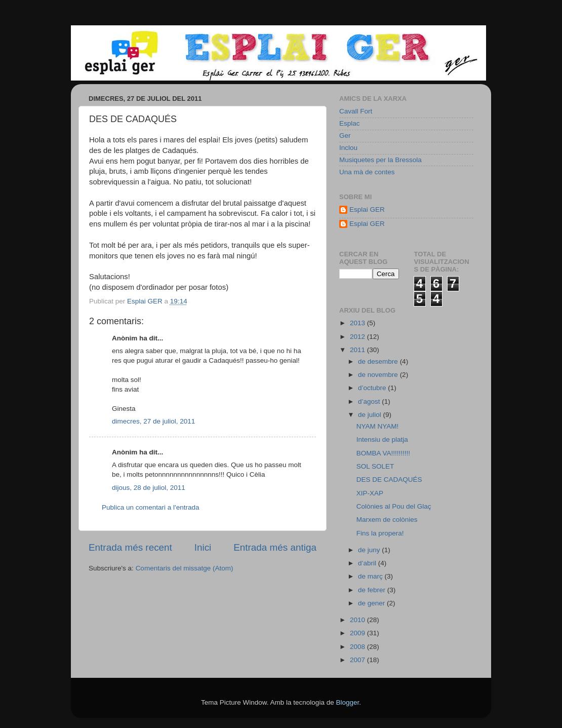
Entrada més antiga (275, 547)
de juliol (371, 415)
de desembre (379, 361)
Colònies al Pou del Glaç (394, 506)
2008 (358, 647)
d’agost (370, 401)
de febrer (373, 590)
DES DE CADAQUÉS (389, 480)
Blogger (347, 702)
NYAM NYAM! (378, 426)
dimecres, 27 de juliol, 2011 (153, 421)
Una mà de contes (367, 172)
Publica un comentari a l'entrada (150, 507)
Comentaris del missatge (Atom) (185, 568)
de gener (372, 603)
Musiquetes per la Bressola (380, 160)
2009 (358, 633)
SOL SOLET (375, 466)
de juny (370, 550)
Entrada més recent (130, 547)
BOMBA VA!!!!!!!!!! (383, 453)
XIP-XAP (370, 493)
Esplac (350, 123)
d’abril (368, 563)
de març (371, 576)
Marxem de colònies (387, 520)
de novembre (379, 375)
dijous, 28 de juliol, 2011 (149, 488)
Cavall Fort (356, 111)
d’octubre (373, 388)
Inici (203, 547)
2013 (358, 323)
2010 (358, 620)
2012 (358, 337)
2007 (358, 660)
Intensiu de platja (382, 439)
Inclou (348, 148)
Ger (345, 136)
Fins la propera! (380, 533)
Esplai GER (367, 209)
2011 (358, 350)
